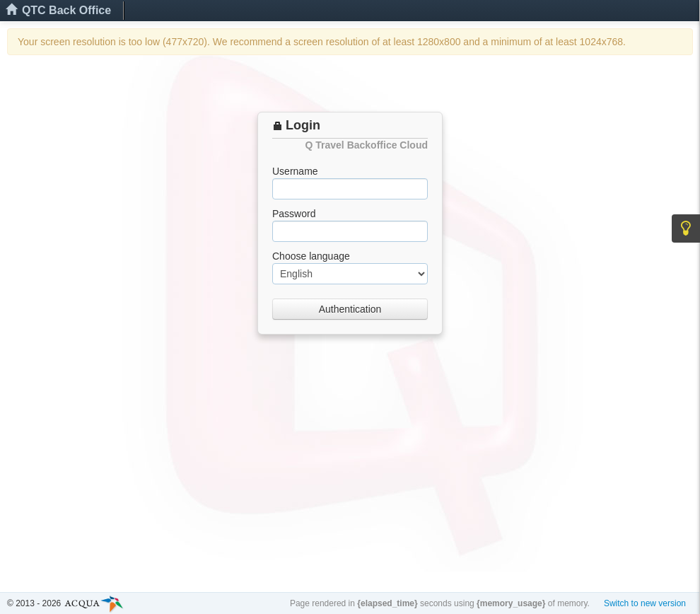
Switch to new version (645, 603)
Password (294, 214)
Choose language (311, 256)
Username (295, 171)
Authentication (350, 309)
